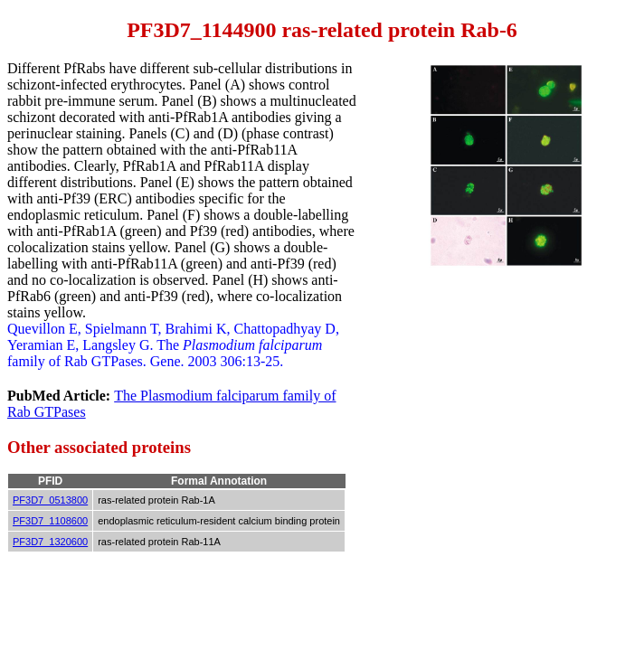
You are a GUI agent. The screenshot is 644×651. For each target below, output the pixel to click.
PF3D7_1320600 (50, 542)
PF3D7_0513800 (50, 500)
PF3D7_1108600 (50, 521)
